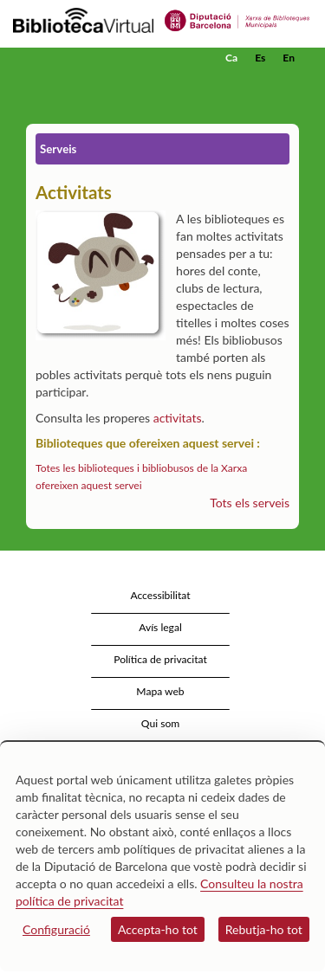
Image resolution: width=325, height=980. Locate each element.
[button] (288, 84)
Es (260, 58)
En (289, 58)
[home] (100, 58)
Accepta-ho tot (158, 929)
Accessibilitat (160, 595)
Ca (231, 58)
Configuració (56, 929)
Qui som (160, 723)
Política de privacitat (160, 659)
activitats (178, 418)
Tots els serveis (250, 503)
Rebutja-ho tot (264, 929)
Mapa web (160, 691)
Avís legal (160, 627)
